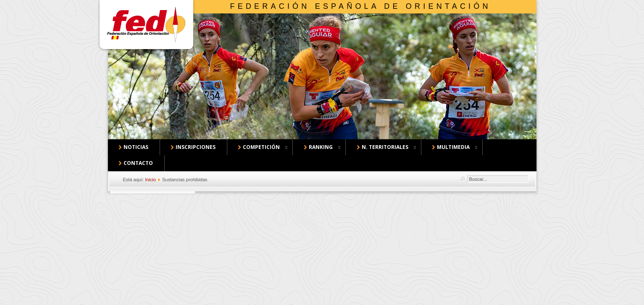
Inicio (150, 180)
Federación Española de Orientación (361, 6)
